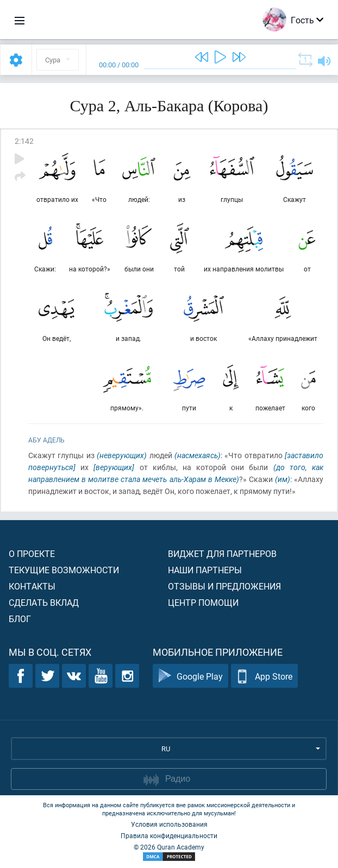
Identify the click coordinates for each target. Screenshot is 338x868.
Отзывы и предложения (224, 586)
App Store (264, 676)
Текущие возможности (64, 570)
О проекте (32, 553)
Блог (20, 619)
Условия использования (169, 824)
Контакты (32, 586)
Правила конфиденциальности (169, 835)
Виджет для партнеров (222, 553)
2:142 (24, 141)
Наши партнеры (205, 570)
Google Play (190, 676)
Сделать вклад (44, 602)
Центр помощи (203, 602)
